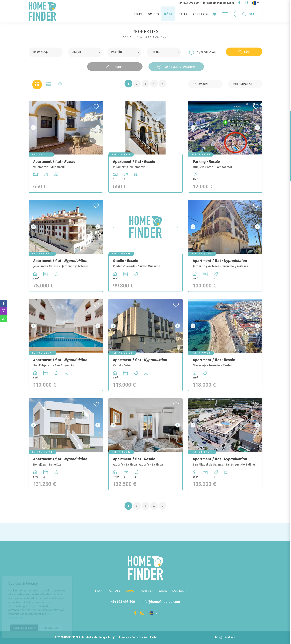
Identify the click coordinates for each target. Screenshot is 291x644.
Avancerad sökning (176, 67)
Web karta (150, 637)
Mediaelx (230, 637)
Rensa (115, 67)
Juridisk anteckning (94, 637)
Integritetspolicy (118, 637)
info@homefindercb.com (219, 3)
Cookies (136, 637)
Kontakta (200, 14)
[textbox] (48, 52)
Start (138, 14)
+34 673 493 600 (188, 3)
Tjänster (146, 591)
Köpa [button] (168, 14)
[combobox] (46, 52)
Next (99, 128)
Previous (32, 128)
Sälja (183, 14)
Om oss (154, 14)
